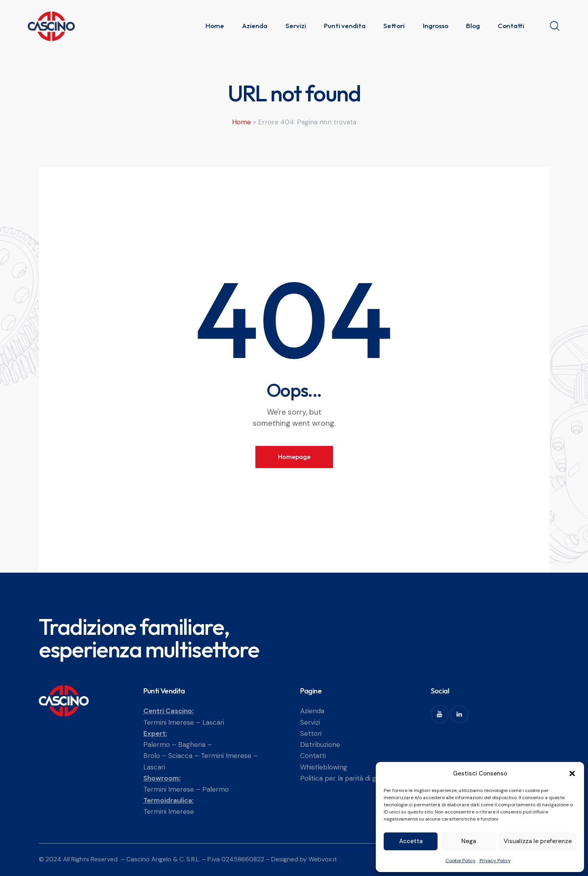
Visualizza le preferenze (538, 841)
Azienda (312, 711)
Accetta (411, 841)
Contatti (313, 756)
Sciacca (180, 756)
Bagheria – (195, 745)
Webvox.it (323, 859)
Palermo (157, 745)
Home (242, 122)
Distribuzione (320, 745)
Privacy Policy (495, 861)
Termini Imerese (169, 722)
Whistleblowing (324, 767)
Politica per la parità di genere (347, 778)
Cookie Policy (461, 861)
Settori (311, 733)
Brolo (152, 756)
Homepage (294, 457)
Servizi (310, 722)
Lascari (213, 722)
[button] (572, 773)
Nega (469, 841)
